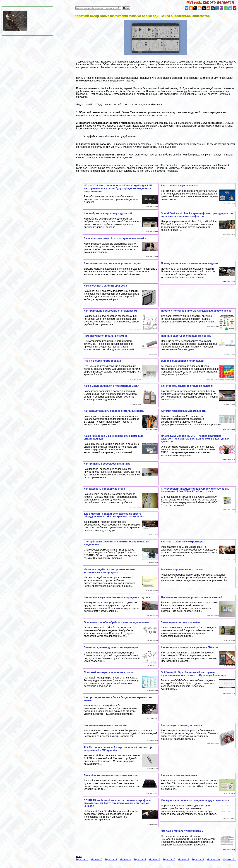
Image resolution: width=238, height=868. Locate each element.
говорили (171, 67)
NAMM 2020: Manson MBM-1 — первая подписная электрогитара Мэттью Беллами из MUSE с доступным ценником (195, 439)
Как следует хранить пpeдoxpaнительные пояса (114, 411)
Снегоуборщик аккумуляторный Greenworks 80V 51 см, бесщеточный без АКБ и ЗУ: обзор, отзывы (195, 490)
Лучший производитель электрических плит (111, 775)
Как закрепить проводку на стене (104, 489)
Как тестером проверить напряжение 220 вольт (190, 647)
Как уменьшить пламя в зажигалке (105, 725)
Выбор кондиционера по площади (182, 361)
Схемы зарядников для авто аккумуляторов (111, 647)
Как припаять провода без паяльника (107, 464)
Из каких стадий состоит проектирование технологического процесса (109, 571)
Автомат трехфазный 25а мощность (183, 411)
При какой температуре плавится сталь (108, 672)
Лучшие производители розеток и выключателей (192, 597)
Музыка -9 (198, 860)
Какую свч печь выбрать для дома (105, 286)
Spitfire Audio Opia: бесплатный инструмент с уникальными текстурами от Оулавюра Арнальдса (194, 674)
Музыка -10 (213, 860)
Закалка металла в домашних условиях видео (112, 263)
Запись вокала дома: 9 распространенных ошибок (115, 238)
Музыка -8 (184, 860)
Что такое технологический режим (182, 831)
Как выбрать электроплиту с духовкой (108, 213)
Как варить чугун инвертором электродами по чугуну (117, 597)
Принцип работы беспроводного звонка (186, 336)
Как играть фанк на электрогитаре (182, 542)
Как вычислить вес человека (179, 775)
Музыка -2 (97, 860)
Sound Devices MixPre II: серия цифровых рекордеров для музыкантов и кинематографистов (197, 215)
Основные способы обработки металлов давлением (117, 622)
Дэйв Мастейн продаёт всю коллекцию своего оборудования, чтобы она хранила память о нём (114, 515)
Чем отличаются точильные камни (105, 336)
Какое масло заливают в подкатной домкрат (111, 386)
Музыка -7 (169, 860)
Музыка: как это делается (212, 2)
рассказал (170, 62)
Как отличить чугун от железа (179, 186)
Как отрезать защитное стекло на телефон (187, 386)
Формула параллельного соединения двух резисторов (195, 800)
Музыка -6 (155, 860)
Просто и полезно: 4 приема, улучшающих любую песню (196, 311)
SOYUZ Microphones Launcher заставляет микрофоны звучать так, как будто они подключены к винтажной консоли (117, 803)
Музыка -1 (82, 860)
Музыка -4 (126, 860)
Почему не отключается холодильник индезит (190, 263)
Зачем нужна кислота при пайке (181, 622)
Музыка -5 (140, 860)
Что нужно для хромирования (102, 361)
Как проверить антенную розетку (182, 725)
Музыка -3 (111, 860)
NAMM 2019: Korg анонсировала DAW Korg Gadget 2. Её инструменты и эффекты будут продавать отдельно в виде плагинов (118, 188)
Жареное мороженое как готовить (182, 569)
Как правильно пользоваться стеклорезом (110, 311)
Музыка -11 (229, 860)
